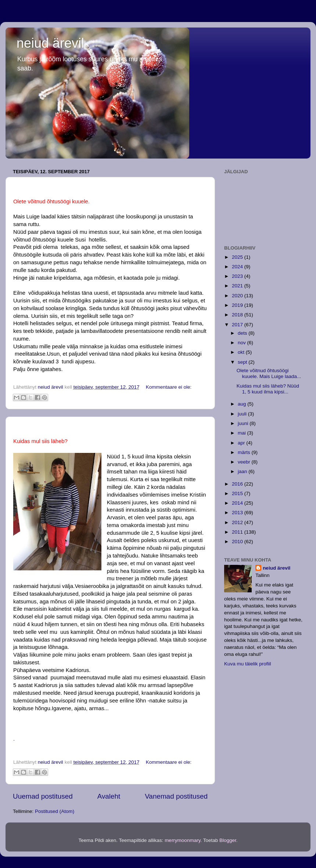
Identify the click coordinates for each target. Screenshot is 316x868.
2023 (238, 276)
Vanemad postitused (176, 796)
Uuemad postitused (43, 796)
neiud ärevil (50, 43)
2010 (238, 542)
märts (245, 452)
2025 (238, 257)
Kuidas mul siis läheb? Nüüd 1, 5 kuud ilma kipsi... (268, 389)
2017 (238, 325)
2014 (238, 503)
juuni (244, 423)
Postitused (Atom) (55, 811)
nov (243, 343)
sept (243, 362)
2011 (238, 532)
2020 (238, 296)
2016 (238, 484)
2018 (238, 315)
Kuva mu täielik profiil (248, 664)
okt (242, 352)
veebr (245, 462)
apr (242, 443)
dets (243, 333)
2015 (238, 493)
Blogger (228, 840)
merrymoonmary (182, 840)
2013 (238, 513)
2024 (238, 267)
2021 (238, 286)
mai (243, 433)
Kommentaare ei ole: (169, 387)
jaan (243, 471)
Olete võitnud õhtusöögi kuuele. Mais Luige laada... (269, 373)
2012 (238, 522)
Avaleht (109, 796)
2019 (238, 305)
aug (243, 404)
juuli (243, 414)
